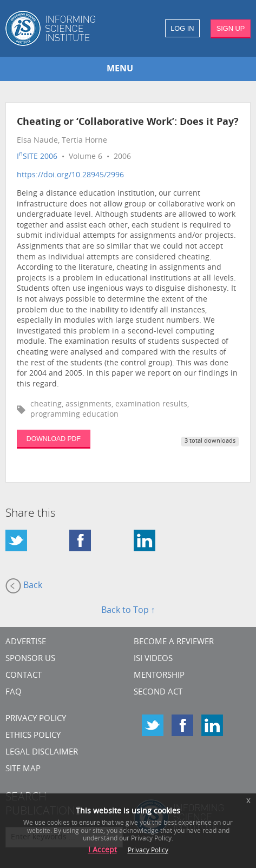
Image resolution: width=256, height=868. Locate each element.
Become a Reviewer (174, 642)
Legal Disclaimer (42, 753)
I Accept (103, 850)
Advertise (26, 642)
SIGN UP (231, 28)
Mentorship (159, 676)
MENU (120, 69)
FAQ (14, 693)
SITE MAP (23, 769)
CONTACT (24, 676)
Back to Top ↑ (128, 611)
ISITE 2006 (37, 157)
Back (24, 586)
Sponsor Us (30, 659)
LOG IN (182, 28)
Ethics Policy (33, 736)
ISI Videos (153, 659)
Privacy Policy (36, 719)
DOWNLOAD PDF (54, 439)
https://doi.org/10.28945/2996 (70, 175)
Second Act (158, 693)
